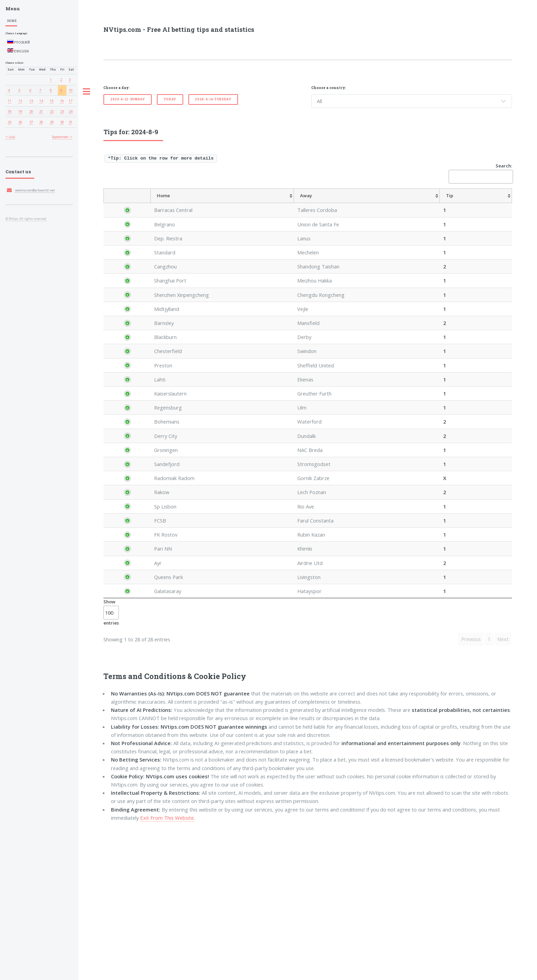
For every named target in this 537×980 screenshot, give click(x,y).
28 (41, 122)
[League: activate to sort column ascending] (171, 203)
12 (20, 101)
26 (20, 122)
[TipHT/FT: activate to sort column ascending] (402, 203)
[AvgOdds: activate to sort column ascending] (309, 203)
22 (52, 111)
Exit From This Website (167, 965)
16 (62, 101)
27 (31, 122)
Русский (19, 42)
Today (170, 99)
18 (10, 111)
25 (10, 122)
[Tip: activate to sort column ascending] (287, 203)
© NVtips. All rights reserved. (26, 219)
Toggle (87, 92)
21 (41, 111)
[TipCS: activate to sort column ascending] (379, 203)
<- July (10, 137)
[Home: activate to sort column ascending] (214, 203)
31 (71, 122)
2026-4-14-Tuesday (213, 99)
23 (62, 111)
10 (71, 90)
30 (62, 122)
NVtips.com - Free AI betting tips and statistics (179, 29)
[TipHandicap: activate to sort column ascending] (345, 203)
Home (12, 21)
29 (52, 122)
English (18, 51)
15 (52, 101)
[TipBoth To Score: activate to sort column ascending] (470, 203)
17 (71, 101)
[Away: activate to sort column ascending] (257, 203)
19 (20, 111)
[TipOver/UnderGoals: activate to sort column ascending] (435, 203)
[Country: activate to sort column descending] (134, 203)
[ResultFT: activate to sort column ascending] (499, 203)
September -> (62, 137)
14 (41, 101)
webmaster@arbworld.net (35, 190)
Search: (480, 173)
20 (31, 111)
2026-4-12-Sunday (128, 99)
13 (31, 101)
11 (10, 101)
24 (71, 111)
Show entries (111, 760)
